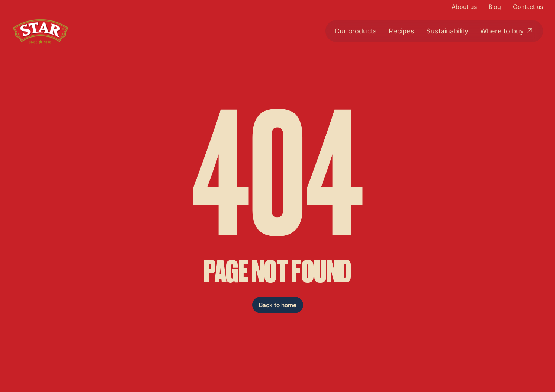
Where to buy (507, 31)
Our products (356, 31)
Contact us (528, 7)
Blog (495, 7)
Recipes (402, 31)
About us (464, 7)
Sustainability (447, 31)
